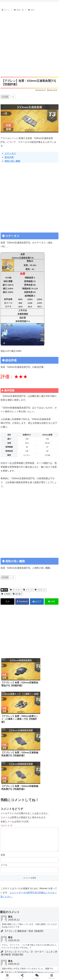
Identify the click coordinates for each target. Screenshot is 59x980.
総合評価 (9, 157)
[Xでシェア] (8, 602)
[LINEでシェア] (51, 602)
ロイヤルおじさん (44, 971)
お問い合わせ (15, 971)
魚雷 (4, 590)
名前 (3, 782)
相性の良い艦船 (13, 161)
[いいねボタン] (5, 97)
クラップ (28, 590)
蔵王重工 (17, 594)
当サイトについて (44, 967)
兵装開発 (6, 594)
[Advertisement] (29, 43)
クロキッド (40, 590)
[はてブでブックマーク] (37, 602)
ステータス (10, 153)
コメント (6, 748)
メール (4, 792)
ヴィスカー (16, 590)
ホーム (15, 967)
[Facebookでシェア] (22, 602)
